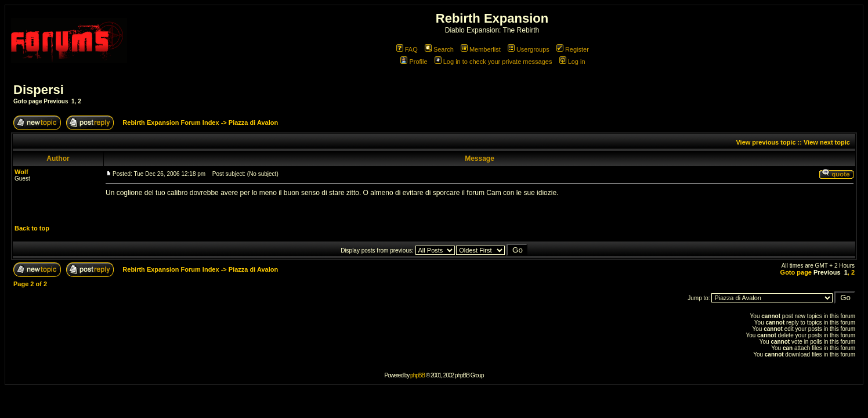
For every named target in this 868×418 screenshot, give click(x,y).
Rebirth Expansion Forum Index (171, 122)
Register (573, 49)
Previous (56, 101)
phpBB (417, 375)
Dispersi (39, 90)
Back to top (32, 228)
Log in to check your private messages (493, 62)
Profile (414, 62)
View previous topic (766, 142)
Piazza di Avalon (253, 122)
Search (439, 49)
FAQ (407, 49)
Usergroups (529, 49)
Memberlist (481, 49)
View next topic (827, 142)
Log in (572, 62)
